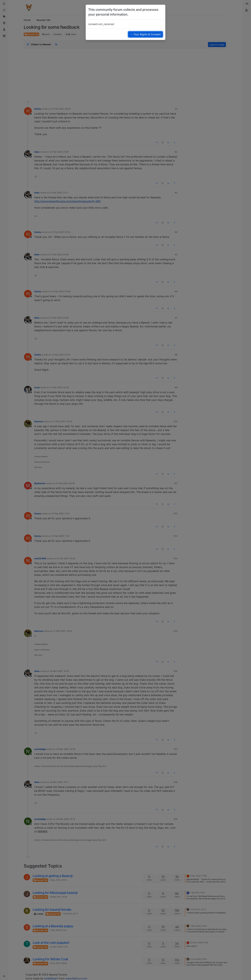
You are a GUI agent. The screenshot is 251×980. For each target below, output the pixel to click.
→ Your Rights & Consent (145, 34)
